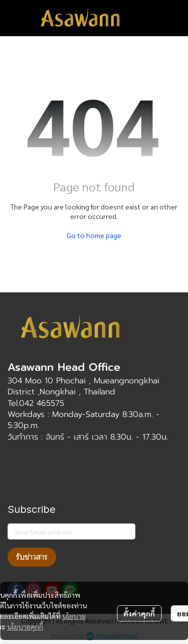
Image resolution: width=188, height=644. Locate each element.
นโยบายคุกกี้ (25, 626)
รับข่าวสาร (32, 557)
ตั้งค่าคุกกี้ (139, 613)
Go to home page (94, 235)
